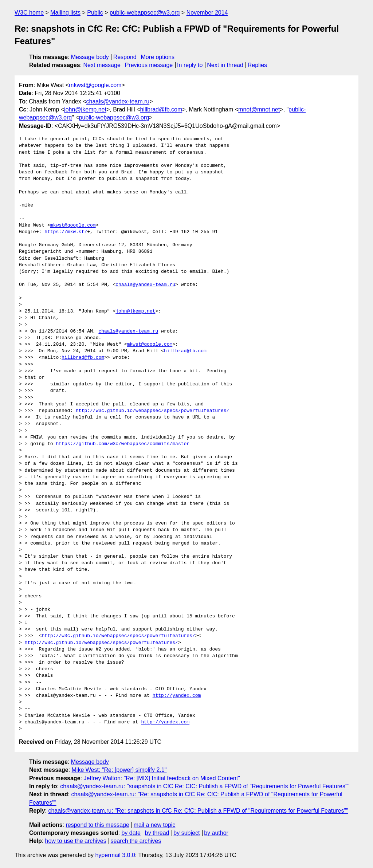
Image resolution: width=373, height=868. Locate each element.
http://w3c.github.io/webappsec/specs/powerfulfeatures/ (152, 411)
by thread (157, 833)
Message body (90, 57)
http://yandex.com (177, 696)
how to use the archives (76, 841)
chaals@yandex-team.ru (118, 101)
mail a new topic (155, 825)
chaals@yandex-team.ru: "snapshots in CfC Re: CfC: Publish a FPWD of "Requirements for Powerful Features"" (205, 786)
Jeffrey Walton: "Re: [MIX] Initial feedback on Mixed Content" (162, 778)
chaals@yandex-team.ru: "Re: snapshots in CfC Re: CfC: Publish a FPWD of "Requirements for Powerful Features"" (198, 811)
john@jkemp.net (85, 109)
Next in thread (225, 65)
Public (95, 13)
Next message (102, 65)
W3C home (29, 13)
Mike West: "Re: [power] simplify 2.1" (119, 770)
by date (131, 833)
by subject (186, 833)
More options (158, 57)
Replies (257, 65)
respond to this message (97, 825)
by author (216, 833)
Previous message (149, 65)
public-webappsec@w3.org (145, 13)
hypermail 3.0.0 (115, 855)
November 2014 (207, 13)
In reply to (190, 65)
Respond (125, 57)
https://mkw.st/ (66, 232)
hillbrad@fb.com (161, 109)
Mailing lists (65, 13)
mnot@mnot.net (259, 109)
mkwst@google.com (95, 85)
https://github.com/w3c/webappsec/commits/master (123, 444)
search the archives (136, 841)
